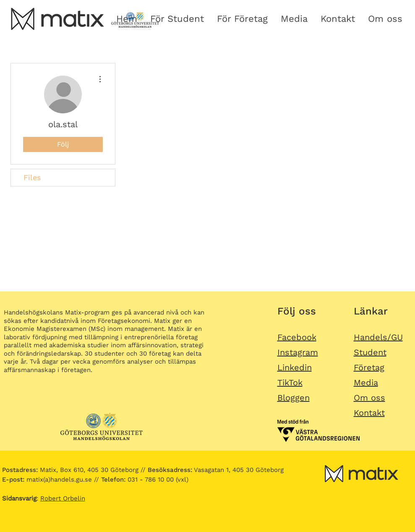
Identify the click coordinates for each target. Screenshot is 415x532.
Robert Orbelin (63, 498)
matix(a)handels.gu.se (47, 480)
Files (32, 177)
